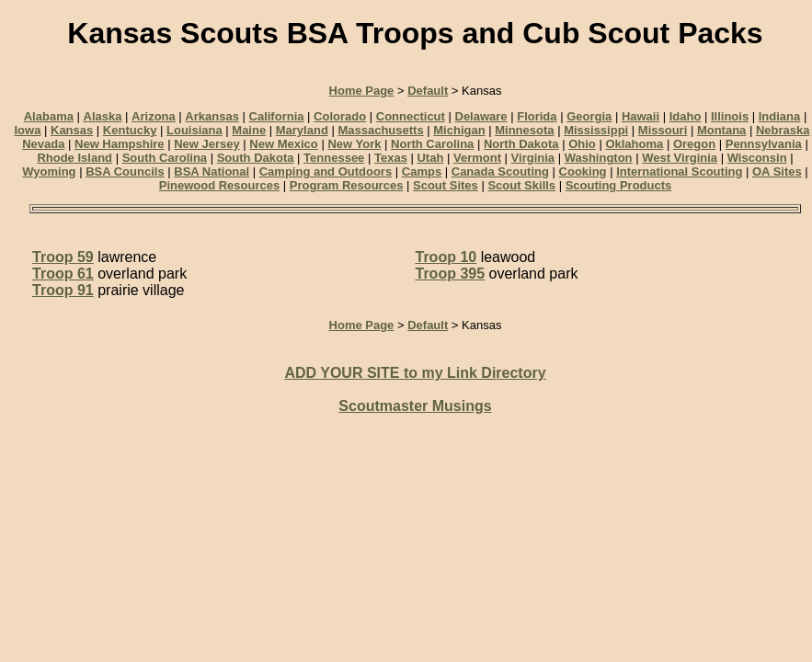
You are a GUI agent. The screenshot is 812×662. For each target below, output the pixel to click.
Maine (249, 130)
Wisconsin (757, 158)
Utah (430, 158)
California (277, 116)
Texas (391, 158)
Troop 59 (63, 257)
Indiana (780, 116)
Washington (599, 158)
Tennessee (334, 158)
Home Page (362, 91)
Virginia (533, 158)
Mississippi (596, 130)
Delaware (481, 116)
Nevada (43, 144)
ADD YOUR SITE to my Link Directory (415, 373)
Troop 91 (63, 290)
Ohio (582, 144)
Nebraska (783, 130)
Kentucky (130, 130)
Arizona (154, 116)
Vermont (477, 158)
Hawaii (640, 116)
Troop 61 (63, 274)
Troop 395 (451, 274)
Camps (422, 171)
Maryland (302, 130)
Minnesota (524, 130)
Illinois (730, 116)
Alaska (103, 116)
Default (428, 91)
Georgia (589, 116)
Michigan (459, 130)
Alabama (49, 116)
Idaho (686, 116)
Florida (537, 116)
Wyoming (49, 171)
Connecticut (411, 116)
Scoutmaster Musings (415, 406)
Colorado (340, 116)
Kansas (72, 130)
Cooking (583, 171)
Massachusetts (380, 130)
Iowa (27, 130)
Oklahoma (634, 144)
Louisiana (194, 130)
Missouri (663, 130)
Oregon (694, 144)
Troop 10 (446, 257)
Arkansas (212, 116)
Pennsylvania (764, 144)
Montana (721, 130)
